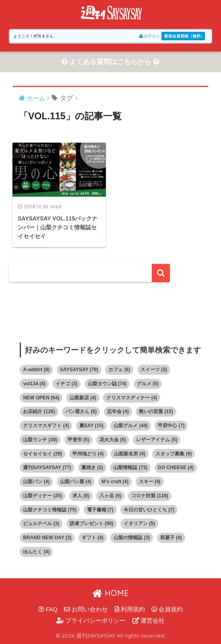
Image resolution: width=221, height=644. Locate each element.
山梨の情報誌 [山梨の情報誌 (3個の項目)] (132, 538)
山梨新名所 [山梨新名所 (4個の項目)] (130, 454)
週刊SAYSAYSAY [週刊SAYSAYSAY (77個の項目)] (47, 467)
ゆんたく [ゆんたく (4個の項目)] (36, 552)
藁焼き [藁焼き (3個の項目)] (92, 467)
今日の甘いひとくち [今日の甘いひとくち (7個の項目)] (149, 510)
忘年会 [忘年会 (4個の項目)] (118, 411)
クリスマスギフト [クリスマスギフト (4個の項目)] (46, 426)
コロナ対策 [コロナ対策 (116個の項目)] (150, 496)
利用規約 (130, 609)
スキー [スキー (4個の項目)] (150, 482)
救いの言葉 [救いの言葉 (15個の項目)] (156, 411)
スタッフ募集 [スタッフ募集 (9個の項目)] (173, 454)
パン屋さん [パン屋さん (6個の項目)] (81, 411)
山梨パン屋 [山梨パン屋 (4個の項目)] (76, 482)
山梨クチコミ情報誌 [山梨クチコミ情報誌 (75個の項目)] (50, 510)
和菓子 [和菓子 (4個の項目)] (171, 538)
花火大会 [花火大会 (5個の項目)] (113, 440)
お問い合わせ (86, 609)
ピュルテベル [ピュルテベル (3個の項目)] (41, 524)
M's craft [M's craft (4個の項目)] (115, 482)
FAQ (48, 609)
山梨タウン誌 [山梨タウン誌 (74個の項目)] (107, 384)
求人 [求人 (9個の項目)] (81, 496)
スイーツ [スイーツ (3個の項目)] (154, 370)
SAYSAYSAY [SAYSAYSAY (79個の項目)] (79, 370)
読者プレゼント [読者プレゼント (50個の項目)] (92, 524)
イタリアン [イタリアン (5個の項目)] (139, 524)
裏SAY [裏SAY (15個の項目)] (91, 426)
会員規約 (167, 609)
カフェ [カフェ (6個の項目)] (119, 370)
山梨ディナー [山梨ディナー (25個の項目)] (42, 496)
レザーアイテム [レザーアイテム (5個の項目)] (157, 440)
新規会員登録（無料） (184, 36)
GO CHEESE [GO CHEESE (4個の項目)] (176, 467)
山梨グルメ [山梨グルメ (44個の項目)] (131, 426)
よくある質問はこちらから (111, 62)
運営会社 (149, 621)
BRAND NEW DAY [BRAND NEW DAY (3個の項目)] (47, 538)
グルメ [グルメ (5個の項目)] (148, 384)
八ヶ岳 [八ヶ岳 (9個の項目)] (110, 496)
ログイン (150, 36)
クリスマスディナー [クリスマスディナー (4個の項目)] (132, 398)
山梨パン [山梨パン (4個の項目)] (36, 482)
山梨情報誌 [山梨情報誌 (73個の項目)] (130, 467)
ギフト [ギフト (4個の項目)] (93, 538)
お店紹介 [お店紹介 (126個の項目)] (39, 411)
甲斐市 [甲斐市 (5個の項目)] (78, 440)
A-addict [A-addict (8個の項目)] (36, 370)
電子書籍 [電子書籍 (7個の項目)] (100, 510)
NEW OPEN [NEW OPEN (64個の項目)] (41, 398)
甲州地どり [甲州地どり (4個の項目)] (88, 454)
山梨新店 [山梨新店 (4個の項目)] (83, 398)
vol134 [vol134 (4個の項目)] (34, 384)
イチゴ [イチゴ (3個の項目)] (66, 384)
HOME (110, 593)
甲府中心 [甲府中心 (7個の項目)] (171, 426)
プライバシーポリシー (91, 621)
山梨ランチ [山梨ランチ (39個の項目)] (40, 440)
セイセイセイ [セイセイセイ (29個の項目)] (42, 454)
